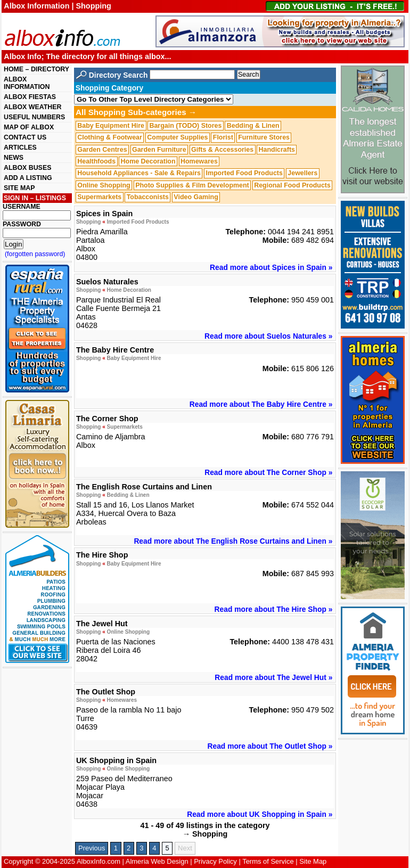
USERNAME (22, 207)
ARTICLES (20, 148)
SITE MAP (19, 188)
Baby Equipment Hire (111, 126)
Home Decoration (148, 161)
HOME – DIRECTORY (36, 69)
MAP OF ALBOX (29, 127)
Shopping (88, 222)
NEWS (14, 158)
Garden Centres (102, 150)
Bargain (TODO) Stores (185, 126)
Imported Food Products (244, 174)
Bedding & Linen (253, 126)
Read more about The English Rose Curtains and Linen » (233, 541)
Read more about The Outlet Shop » (270, 746)
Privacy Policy (215, 861)
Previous (92, 848)
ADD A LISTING (28, 178)
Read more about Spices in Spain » (271, 267)
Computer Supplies (177, 137)
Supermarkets (99, 197)
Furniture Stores (264, 137)
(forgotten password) (35, 254)
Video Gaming (196, 197)
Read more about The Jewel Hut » (273, 677)
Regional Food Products (292, 185)
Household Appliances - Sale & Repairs (139, 174)
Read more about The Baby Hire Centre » (261, 404)
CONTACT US (25, 137)
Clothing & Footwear (110, 137)
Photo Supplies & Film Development (192, 185)
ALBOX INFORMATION (27, 83)
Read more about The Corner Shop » (268, 472)
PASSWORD (22, 224)
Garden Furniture (159, 150)
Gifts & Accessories (222, 150)
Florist (223, 137)
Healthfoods (96, 161)
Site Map (313, 861)
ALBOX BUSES (27, 168)
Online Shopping (104, 185)
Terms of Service (268, 861)
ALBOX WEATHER (32, 107)
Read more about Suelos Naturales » (268, 336)
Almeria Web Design (157, 861)
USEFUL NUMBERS (34, 117)
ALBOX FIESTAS (30, 97)
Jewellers (302, 174)
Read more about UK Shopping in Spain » (260, 814)
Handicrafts (277, 150)
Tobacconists (148, 197)
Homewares (199, 161)
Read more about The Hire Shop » (274, 609)
